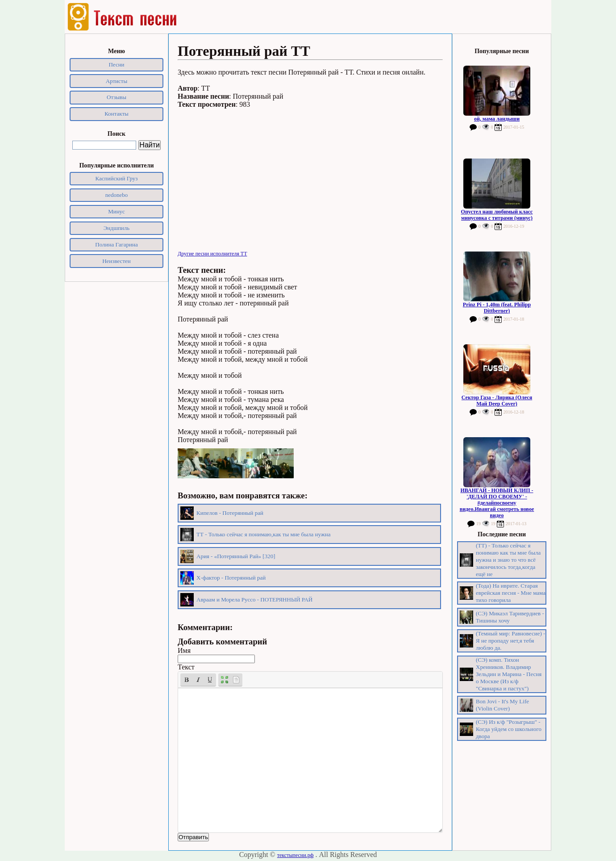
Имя (184, 650)
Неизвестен (117, 261)
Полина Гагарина (116, 245)
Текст (186, 667)
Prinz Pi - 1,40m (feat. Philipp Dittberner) (497, 308)
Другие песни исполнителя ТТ (212, 254)
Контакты (117, 114)
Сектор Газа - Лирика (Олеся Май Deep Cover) (497, 401)
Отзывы (117, 97)
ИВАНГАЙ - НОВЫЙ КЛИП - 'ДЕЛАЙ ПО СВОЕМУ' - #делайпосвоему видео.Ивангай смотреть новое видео (497, 503)
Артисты (117, 81)
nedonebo (117, 195)
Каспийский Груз (117, 178)
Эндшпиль (117, 228)
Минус (117, 211)
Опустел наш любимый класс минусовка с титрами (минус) (497, 215)
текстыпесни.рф (296, 855)
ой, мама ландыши (497, 119)
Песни (116, 65)
